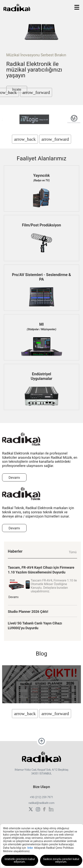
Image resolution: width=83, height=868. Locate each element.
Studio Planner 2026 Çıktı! (28, 612)
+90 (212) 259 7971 (41, 797)
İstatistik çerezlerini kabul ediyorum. (20, 860)
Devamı (14, 478)
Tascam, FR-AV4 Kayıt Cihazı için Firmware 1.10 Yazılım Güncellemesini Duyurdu (41, 570)
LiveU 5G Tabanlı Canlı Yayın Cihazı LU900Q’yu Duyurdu (35, 626)
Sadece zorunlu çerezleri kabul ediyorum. (61, 860)
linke (30, 848)
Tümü (73, 552)
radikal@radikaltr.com (41, 803)
